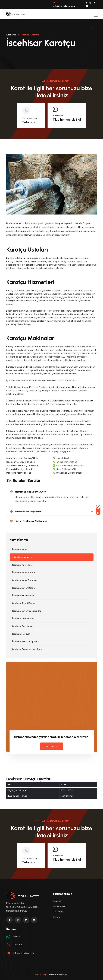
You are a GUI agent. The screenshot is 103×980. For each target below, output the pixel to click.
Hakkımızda (58, 912)
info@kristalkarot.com (64, 4)
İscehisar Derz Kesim (21, 626)
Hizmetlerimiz (60, 906)
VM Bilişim (44, 974)
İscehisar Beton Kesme (22, 596)
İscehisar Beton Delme (22, 588)
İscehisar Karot (19, 550)
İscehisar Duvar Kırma (22, 619)
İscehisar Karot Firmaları (23, 580)
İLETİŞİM (51, 746)
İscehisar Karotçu (22, 557)
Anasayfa (11, 35)
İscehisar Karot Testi (21, 565)
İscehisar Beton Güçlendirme (26, 611)
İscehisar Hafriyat (20, 634)
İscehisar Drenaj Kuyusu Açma (26, 649)
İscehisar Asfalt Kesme (22, 603)
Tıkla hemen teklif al (67, 119)
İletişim (56, 917)
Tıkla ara (28, 122)
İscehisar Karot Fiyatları (23, 573)
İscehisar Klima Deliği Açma (24, 642)
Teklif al (16, 937)
